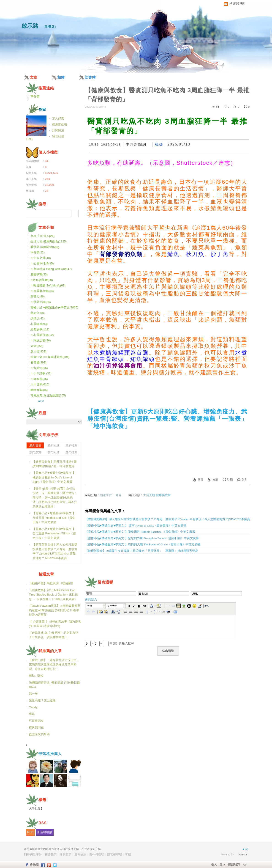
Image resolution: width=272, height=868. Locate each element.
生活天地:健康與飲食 (157, 495)
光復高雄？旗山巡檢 (42, 700)
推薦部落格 (60, 124)
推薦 (215, 480)
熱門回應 (53, 452)
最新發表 (35, 445)
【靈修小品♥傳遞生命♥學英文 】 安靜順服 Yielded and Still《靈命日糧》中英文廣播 (54, 518)
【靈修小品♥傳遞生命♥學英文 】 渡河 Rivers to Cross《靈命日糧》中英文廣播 (136, 526)
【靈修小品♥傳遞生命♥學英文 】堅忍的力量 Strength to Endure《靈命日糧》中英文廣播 (142, 538)
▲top (245, 849)
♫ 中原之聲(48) (41, 258)
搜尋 (75, 214)
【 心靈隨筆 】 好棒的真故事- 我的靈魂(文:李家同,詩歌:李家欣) (55, 624)
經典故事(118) (40, 329)
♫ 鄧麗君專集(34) (42, 291)
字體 (90, 606)
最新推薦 (71, 445)
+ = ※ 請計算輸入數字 (109, 643)
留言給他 (58, 136)
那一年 (33, 694)
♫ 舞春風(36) (39, 379)
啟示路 (30, 26)
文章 (33, 77)
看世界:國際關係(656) (45, 247)
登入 (214, 864)
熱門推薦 (71, 452)
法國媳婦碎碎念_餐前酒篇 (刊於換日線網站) (54, 685)
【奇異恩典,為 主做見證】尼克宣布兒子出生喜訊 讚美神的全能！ (53, 635)
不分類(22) (38, 252)
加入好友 (58, 118)
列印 (245, 480)
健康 (118, 495)
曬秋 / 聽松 (36, 676)
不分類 (35, 97)
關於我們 (51, 855)
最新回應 (53, 445)
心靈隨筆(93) (39, 324)
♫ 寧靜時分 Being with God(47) (51, 269)
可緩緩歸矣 (36, 721)
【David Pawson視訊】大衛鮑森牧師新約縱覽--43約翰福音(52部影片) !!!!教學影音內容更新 (55, 610)
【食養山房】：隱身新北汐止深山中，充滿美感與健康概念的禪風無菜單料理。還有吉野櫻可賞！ (54, 665)
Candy (33, 707)
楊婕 (159, 144)
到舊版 (50, 27)
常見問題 (65, 855)
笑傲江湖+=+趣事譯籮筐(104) (50, 357)
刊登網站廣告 (33, 855)
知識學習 (106, 495)
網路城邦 (234, 864)
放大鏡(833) (38, 351)
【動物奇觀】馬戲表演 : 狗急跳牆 (51, 583)
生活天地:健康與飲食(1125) (49, 241)
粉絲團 (34, 864)
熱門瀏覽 (35, 452)
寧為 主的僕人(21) (42, 236)
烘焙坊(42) (38, 318)
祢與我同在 (36, 727)
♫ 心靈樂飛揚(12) (42, 335)
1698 (29, 139)
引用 (230, 480)
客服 (128, 855)
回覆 (201, 480)
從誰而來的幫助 (39, 734)
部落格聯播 (45, 832)
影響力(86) (38, 296)
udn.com (243, 854)
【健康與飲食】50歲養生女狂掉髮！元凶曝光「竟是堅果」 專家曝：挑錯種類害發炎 (141, 551)
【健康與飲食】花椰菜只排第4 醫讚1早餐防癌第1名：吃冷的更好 (55, 464)
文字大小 (112, 606)
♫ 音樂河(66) (39, 368)
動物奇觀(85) (39, 390)
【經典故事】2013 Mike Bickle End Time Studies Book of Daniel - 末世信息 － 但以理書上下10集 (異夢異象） (53, 595)
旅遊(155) (37, 346)
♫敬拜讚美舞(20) (42, 280)
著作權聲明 (97, 855)
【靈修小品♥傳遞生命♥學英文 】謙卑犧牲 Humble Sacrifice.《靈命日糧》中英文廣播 (140, 532)
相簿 (61, 77)
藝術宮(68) (38, 313)
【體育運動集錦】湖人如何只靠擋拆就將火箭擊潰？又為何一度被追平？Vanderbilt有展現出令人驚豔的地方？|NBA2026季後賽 (167, 519)
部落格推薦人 (50, 754)
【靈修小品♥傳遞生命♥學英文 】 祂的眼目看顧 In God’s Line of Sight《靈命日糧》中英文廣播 (54, 477)
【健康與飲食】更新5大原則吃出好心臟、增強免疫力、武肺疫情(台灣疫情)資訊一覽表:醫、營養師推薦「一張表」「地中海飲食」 (167, 419)
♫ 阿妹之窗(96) (41, 340)
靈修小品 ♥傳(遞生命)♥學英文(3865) (54, 307)
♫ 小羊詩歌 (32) (41, 373)
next (41, 401)
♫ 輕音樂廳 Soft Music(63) (48, 285)
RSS (30, 832)
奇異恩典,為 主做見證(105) (48, 395)
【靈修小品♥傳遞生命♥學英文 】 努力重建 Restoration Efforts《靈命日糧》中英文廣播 (54, 533)
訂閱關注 (58, 130)
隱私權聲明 (115, 855)
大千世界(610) (40, 384)
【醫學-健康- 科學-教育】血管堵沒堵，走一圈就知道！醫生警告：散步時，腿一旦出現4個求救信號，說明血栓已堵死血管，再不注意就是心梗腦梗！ (55, 498)
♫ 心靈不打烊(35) (42, 263)
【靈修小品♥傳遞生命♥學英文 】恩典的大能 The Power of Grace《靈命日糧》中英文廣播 (143, 544)
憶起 (32, 714)
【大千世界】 (35, 809)
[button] (96, 606)
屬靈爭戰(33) (39, 274)
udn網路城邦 (237, 3)
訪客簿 (90, 77)
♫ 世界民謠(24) (41, 302)
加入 (223, 864)
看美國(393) (38, 362)
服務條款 (80, 855)
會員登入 (91, 599)
